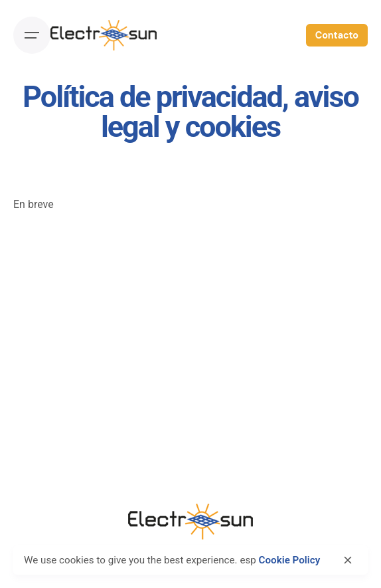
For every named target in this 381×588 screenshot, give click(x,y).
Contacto (337, 35)
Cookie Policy (290, 560)
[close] (348, 560)
